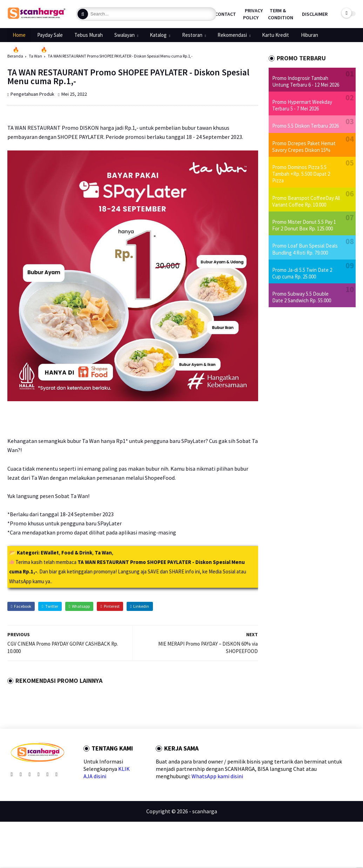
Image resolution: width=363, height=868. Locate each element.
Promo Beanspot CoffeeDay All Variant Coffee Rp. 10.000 (306, 201)
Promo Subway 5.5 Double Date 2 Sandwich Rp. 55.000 (302, 297)
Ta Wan (103, 553)
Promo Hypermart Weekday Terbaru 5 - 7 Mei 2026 (302, 105)
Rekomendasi (232, 35)
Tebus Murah (89, 35)
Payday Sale (50, 35)
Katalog (158, 35)
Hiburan (310, 35)
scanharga (205, 811)
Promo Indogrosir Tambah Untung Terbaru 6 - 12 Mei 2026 (306, 81)
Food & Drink (77, 553)
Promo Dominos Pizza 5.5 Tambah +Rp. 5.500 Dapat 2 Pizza (301, 174)
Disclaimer (315, 14)
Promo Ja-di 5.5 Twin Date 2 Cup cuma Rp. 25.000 (302, 273)
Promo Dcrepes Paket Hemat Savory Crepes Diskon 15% (304, 147)
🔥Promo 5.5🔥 (30, 50)
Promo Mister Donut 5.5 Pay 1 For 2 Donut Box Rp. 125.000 (304, 225)
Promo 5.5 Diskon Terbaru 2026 (305, 126)
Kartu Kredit (275, 35)
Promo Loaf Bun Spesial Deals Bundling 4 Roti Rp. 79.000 (305, 249)
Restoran (192, 35)
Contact (226, 14)
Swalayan (125, 35)
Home (19, 35)
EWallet (50, 553)
